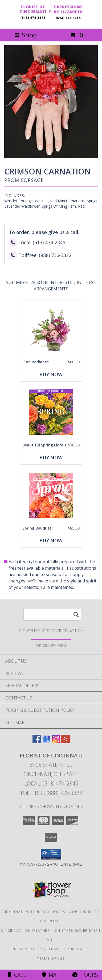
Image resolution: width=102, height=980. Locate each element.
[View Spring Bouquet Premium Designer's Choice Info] (51, 495)
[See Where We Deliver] (51, 645)
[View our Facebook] (37, 742)
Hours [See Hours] (85, 975)
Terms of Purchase (67, 949)
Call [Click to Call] (17, 975)
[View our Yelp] (66, 742)
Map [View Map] (51, 975)
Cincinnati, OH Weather (25, 930)
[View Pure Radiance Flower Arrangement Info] (51, 329)
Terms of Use (51, 958)
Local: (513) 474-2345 (51, 783)
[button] (51, 854)
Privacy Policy (27, 949)
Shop (26, 35)
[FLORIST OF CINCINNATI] (51, 21)
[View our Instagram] (56, 742)
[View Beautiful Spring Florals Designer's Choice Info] (51, 412)
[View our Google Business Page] (46, 742)
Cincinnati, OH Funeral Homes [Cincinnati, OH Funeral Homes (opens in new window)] (34, 912)
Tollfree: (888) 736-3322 (51, 793)
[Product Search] (52, 615)
